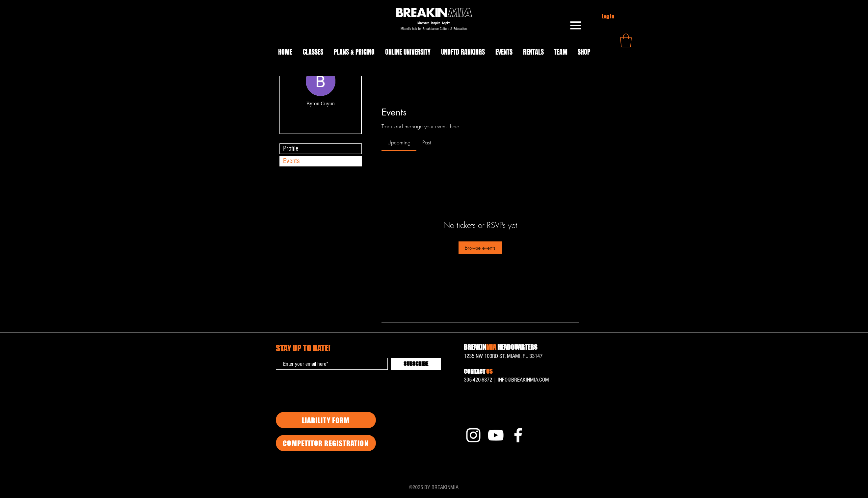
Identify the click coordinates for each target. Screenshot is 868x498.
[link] (399, 142)
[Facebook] (518, 435)
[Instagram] (473, 435)
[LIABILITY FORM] (326, 420)
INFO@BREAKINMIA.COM (523, 380)
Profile (291, 149)
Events (291, 161)
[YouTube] (496, 435)
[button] (576, 25)
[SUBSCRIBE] (416, 364)
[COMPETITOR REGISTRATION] (326, 443)
